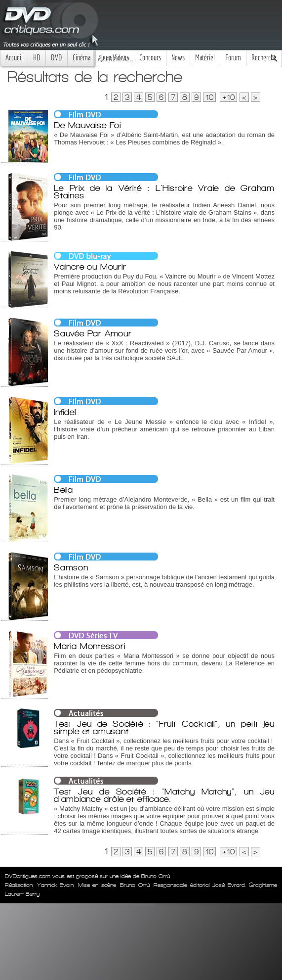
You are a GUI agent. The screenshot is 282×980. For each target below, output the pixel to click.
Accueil (14, 58)
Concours (150, 58)
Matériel (205, 58)
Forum (233, 58)
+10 (228, 97)
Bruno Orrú (135, 885)
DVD (57, 58)
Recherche (264, 58)
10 (209, 97)
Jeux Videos (115, 58)
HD (37, 58)
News (178, 58)
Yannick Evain (56, 885)
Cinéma (81, 58)
